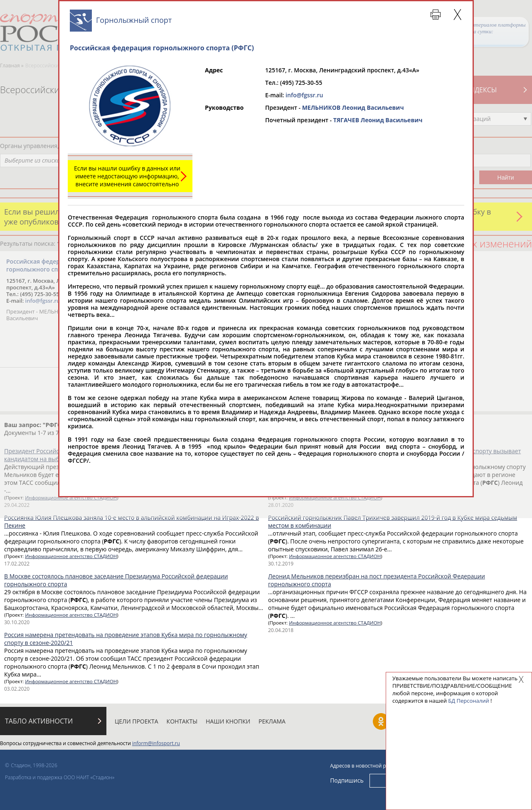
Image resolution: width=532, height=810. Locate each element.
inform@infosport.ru (156, 743)
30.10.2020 (17, 622)
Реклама (272, 721)
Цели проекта (137, 721)
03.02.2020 (17, 689)
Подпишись (347, 780)
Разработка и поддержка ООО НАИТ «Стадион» (60, 777)
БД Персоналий (468, 701)
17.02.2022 (17, 564)
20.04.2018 (281, 630)
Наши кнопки (228, 721)
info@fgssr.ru (304, 95)
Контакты (182, 721)
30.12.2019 (281, 564)
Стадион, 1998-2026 (34, 765)
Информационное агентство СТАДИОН (71, 556)
